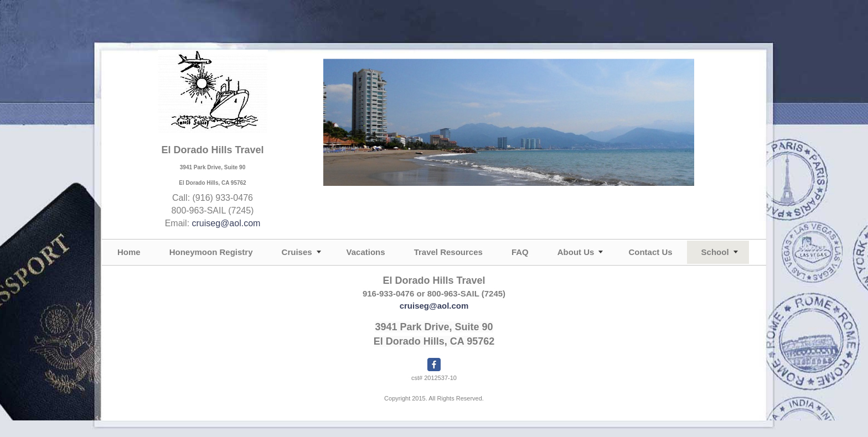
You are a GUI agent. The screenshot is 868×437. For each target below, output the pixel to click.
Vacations (366, 252)
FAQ (520, 252)
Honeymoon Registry (211, 252)
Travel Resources (448, 252)
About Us (576, 252)
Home (129, 252)
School (715, 252)
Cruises (297, 252)
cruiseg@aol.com (226, 223)
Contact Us (650, 252)
